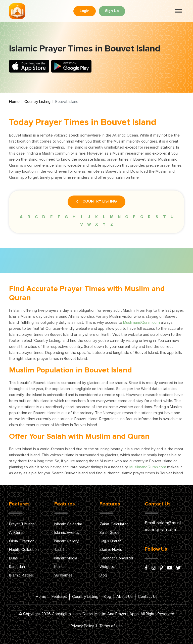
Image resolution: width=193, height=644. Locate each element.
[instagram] (154, 568)
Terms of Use (111, 626)
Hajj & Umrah (110, 541)
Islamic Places (21, 575)
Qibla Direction (22, 541)
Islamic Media (66, 558)
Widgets (107, 567)
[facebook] (146, 568)
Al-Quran (17, 533)
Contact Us (148, 597)
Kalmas (60, 567)
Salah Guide (110, 533)
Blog (103, 575)
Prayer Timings (22, 524)
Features (59, 597)
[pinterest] (161, 568)
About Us (125, 597)
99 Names (63, 575)
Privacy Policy (82, 626)
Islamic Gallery (66, 541)
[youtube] (170, 568)
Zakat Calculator (114, 524)
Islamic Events (67, 533)
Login (85, 11)
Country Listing (37, 102)
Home (14, 102)
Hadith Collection (24, 550)
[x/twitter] (178, 568)
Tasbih (60, 550)
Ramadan (17, 567)
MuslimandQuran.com (141, 323)
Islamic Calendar (68, 524)
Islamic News (111, 550)
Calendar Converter (116, 558)
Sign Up (112, 11)
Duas (13, 558)
